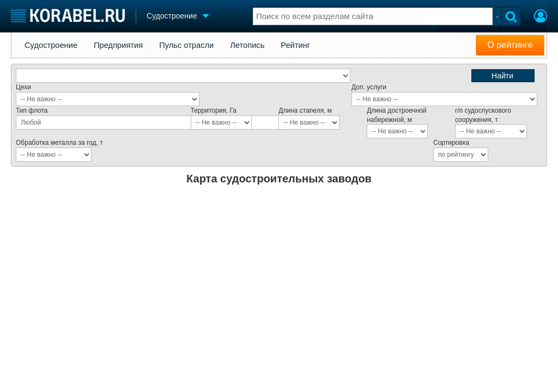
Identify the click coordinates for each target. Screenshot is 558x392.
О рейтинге (510, 45)
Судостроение (51, 45)
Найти (502, 76)
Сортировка (451, 143)
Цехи (23, 87)
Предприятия (118, 45)
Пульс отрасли (186, 45)
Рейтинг (295, 45)
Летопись (247, 45)
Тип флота (32, 111)
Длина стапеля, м (305, 111)
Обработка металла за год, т (59, 143)
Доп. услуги (369, 87)
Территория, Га (214, 111)
